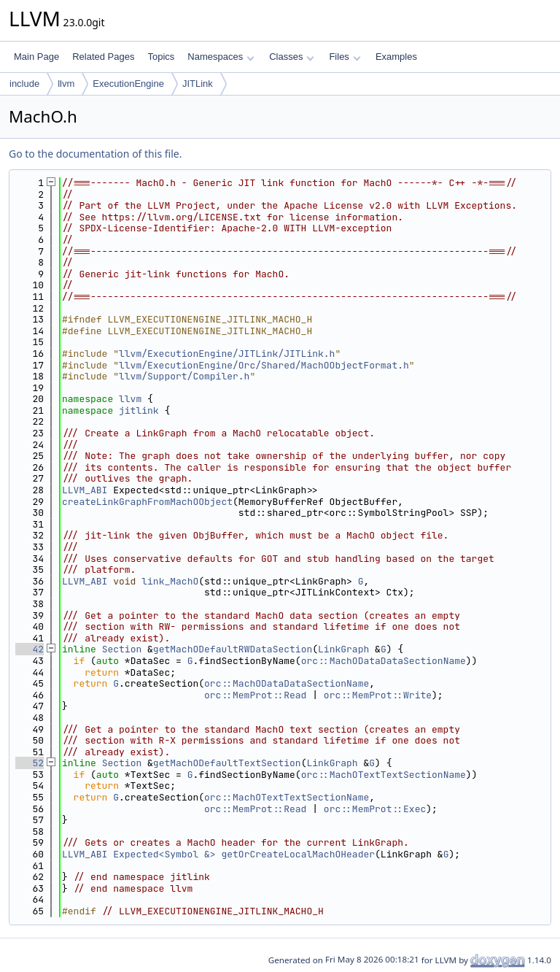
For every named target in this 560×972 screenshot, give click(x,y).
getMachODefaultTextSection (227, 763)
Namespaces (221, 57)
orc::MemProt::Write (378, 695)
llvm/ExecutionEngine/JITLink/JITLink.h (227, 354)
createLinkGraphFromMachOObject (147, 502)
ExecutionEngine (128, 84)
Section (122, 649)
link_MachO (170, 581)
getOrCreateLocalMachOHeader (298, 854)
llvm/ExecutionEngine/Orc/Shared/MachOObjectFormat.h (264, 365)
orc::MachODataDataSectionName (384, 661)
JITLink (198, 84)
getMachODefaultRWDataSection (233, 649)
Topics (161, 57)
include (24, 84)
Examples (396, 57)
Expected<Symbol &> (164, 854)
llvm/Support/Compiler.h (184, 376)
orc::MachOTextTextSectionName (384, 775)
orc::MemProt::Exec (375, 809)
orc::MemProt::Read (255, 695)
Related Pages (103, 57)
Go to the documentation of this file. (95, 154)
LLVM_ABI (85, 490)
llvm (66, 84)
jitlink (139, 410)
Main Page (36, 57)
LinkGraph (343, 649)
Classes (292, 57)
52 (30, 763)
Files (345, 57)
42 (30, 649)
